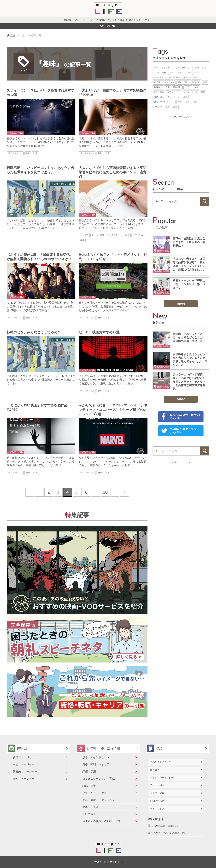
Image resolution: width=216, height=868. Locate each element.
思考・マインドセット (164, 102)
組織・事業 (89, 786)
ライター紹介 (157, 785)
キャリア (166, 68)
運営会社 (155, 770)
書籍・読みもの (183, 77)
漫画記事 (158, 107)
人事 (168, 87)
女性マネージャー (24, 779)
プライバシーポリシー (162, 778)
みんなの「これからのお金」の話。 (170, 833)
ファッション (174, 97)
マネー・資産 (184, 102)
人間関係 (195, 82)
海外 (205, 82)
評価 (205, 68)
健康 (185, 97)
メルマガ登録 (157, 793)
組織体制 (177, 87)
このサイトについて (161, 762)
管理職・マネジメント (164, 82)
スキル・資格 (160, 73)
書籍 (175, 107)
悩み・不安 (183, 82)
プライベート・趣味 (94, 793)
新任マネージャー (24, 757)
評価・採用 (89, 772)
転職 (156, 68)
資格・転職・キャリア (96, 764)
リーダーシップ (190, 92)
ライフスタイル (177, 73)
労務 (203, 92)
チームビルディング (163, 77)
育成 (197, 68)
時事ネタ (158, 87)
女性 (189, 73)
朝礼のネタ (89, 814)
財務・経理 (159, 97)
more (181, 303)
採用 (197, 73)
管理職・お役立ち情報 (103, 748)
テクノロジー (174, 92)
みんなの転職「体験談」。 (165, 826)
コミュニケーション (182, 68)
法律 (196, 87)
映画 (168, 107)
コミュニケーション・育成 (99, 779)
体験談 (196, 77)
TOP (13, 35)
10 (105, 492)
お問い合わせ (157, 801)
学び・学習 (159, 92)
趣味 (195, 102)
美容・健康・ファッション (99, 800)
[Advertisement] (181, 144)
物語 (159, 748)
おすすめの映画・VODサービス (102, 821)
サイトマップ (157, 809)
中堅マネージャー (24, 764)
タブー (188, 87)
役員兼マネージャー (25, 772)
